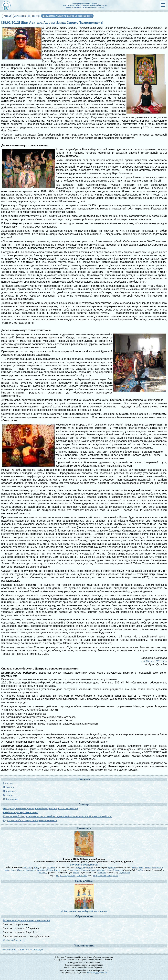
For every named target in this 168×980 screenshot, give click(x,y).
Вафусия (80, 867)
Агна (141, 867)
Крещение (9, 783)
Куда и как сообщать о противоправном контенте (30, 820)
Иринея (51, 867)
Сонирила (30, 870)
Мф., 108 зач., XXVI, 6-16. (106, 876)
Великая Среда (79, 865)
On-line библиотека (14, 940)
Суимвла (41, 870)
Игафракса (157, 867)
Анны (70, 870)
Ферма (50, 870)
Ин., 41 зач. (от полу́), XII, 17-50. (71, 876)
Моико (92, 870)
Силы (13, 870)
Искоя (6, 870)
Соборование (10, 799)
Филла (57, 870)
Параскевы (124, 873)
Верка (90, 867)
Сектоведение (21, 16)
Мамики (100, 870)
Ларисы (84, 870)
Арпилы (112, 867)
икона (94, 865)
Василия (102, 873)
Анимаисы (118, 870)
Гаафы (139, 870)
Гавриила (27, 867)
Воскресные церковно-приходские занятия (26, 920)
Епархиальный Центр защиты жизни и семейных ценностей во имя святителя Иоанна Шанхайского (58, 816)
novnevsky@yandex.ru (97, 973)
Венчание (8, 795)
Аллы (77, 870)
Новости (35, 16)
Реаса (148, 867)
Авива (135, 867)
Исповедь (8, 787)
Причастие (9, 791)
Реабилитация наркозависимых (20, 812)
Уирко (109, 870)
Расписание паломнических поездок (23, 950)
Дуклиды (42, 873)
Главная (7, 16)
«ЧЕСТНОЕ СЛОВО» (154, 661)
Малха (76, 873)
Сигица (21, 870)
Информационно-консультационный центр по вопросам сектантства (41, 808)
